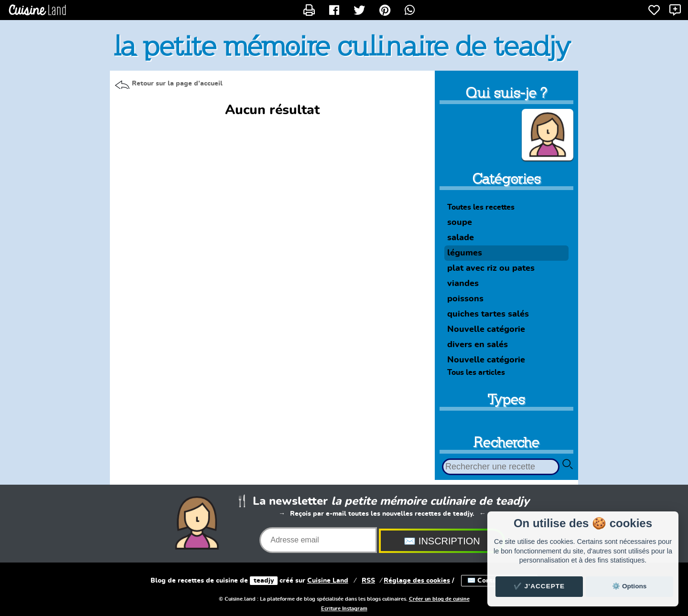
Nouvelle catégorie (486, 329)
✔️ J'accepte (539, 586)
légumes (465, 253)
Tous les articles (476, 372)
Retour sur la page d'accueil (177, 84)
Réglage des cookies (417, 581)
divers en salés (478, 345)
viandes (463, 284)
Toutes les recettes (481, 207)
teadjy (264, 581)
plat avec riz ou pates (491, 268)
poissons (465, 299)
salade (461, 238)
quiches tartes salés (488, 314)
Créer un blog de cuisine (439, 599)
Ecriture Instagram (344, 609)
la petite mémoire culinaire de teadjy (343, 46)
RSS (368, 581)
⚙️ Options (629, 586)
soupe (460, 223)
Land (328, 581)
